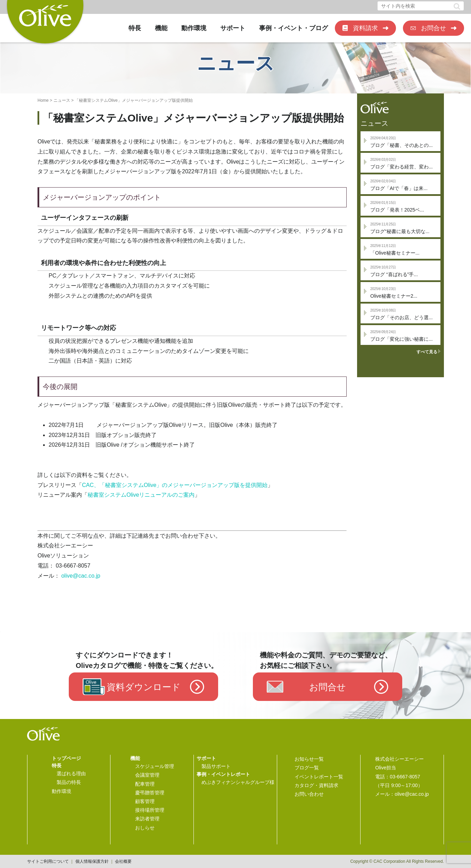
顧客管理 (145, 801)
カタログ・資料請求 (316, 785)
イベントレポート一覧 (319, 777)
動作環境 (194, 28)
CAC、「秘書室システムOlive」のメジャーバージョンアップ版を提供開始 (175, 485)
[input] (421, 6)
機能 (161, 28)
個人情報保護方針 (92, 861)
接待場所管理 (150, 810)
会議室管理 (147, 775)
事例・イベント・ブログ (294, 28)
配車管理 (145, 784)
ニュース (62, 100)
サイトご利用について (48, 861)
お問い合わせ (309, 794)
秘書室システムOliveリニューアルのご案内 (141, 495)
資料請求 (365, 28)
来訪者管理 (147, 819)
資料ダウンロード (144, 687)
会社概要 (123, 861)
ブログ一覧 (307, 768)
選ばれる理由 (71, 774)
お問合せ (433, 28)
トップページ (66, 758)
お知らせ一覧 (309, 759)
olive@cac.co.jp (81, 576)
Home (43, 100)
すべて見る (428, 352)
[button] (457, 6)
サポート (233, 28)
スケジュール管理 (155, 766)
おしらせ (145, 828)
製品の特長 (69, 782)
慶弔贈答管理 (150, 793)
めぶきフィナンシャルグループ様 (238, 782)
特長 (135, 28)
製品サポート (216, 766)
